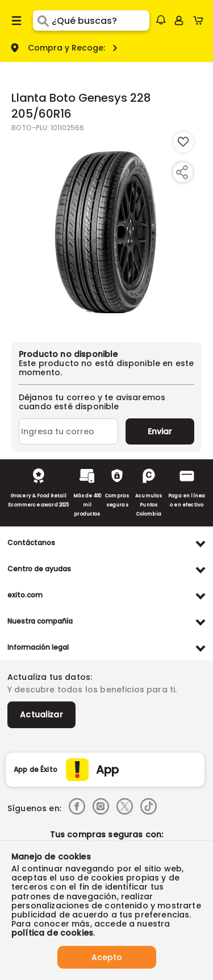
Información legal (38, 647)
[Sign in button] (179, 20)
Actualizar (41, 715)
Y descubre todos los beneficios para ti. (92, 690)
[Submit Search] (42, 20)
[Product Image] (106, 231)
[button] (161, 20)
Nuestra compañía (40, 621)
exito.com (25, 595)
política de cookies (52, 933)
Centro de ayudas (39, 569)
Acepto (107, 957)
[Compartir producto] (182, 172)
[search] (100, 20)
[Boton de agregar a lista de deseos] (183, 142)
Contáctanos (31, 543)
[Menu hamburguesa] (16, 20)
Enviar (160, 431)
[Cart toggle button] (201, 20)
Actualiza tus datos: (50, 677)
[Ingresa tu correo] (68, 431)
